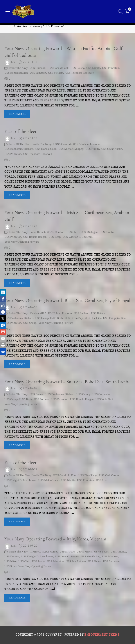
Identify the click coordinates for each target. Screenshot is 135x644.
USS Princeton (111, 68)
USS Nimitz (93, 68)
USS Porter (39, 562)
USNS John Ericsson (60, 313)
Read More (17, 114)
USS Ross (102, 480)
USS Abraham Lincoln (86, 144)
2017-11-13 (30, 138)
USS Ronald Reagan (16, 73)
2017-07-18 (30, 307)
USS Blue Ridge (88, 476)
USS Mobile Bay (90, 557)
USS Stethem (56, 73)
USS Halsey (77, 68)
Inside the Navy (18, 68)
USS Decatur (12, 557)
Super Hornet (37, 232)
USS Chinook (38, 68)
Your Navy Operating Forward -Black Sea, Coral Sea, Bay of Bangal (67, 300)
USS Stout (10, 566)
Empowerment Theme (102, 635)
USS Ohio (24, 562)
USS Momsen (110, 557)
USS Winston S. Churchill (77, 237)
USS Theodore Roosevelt (80, 73)
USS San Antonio (76, 562)
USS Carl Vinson (109, 476)
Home (8, 27)
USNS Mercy (84, 552)
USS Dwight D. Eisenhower (20, 480)
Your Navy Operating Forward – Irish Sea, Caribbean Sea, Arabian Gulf (67, 216)
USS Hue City (93, 318)
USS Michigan (89, 232)
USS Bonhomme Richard (19, 149)
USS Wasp (55, 237)
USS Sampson (38, 73)
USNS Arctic (67, 552)
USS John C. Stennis (67, 557)
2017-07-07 (30, 388)
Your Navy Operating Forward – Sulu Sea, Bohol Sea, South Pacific (67, 382)
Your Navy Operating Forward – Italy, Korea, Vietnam (55, 539)
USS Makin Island (49, 480)
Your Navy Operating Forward (22, 242)
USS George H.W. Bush (49, 318)
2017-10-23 (30, 226)
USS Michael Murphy (71, 149)
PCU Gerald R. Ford (65, 476)
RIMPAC (35, 552)
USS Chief (73, 232)
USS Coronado (101, 394)
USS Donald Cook (58, 68)
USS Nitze (10, 562)
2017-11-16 (30, 62)
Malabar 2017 (38, 313)
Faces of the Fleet (20, 131)
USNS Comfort (62, 144)
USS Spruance (111, 562)
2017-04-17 (30, 470)
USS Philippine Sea (114, 318)
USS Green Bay (74, 318)
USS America (119, 552)
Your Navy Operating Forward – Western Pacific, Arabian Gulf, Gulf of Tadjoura (64, 52)
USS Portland (42, 399)
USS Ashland (81, 313)
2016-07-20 (30, 546)
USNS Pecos (101, 552)
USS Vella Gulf (104, 399)
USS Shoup (30, 323)
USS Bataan (98, 313)
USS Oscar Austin (112, 149)
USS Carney (83, 394)
